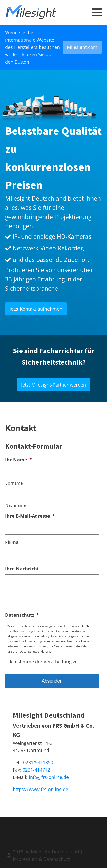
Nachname (16, 505)
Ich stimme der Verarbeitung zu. (44, 662)
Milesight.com (82, 47)
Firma (12, 542)
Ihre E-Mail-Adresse (30, 516)
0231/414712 (36, 770)
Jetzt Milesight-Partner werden (53, 385)
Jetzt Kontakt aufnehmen (36, 309)
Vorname (14, 483)
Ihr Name (18, 460)
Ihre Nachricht (22, 569)
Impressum (25, 859)
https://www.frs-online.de (41, 789)
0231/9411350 (38, 762)
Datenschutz (22, 615)
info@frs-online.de (49, 777)
